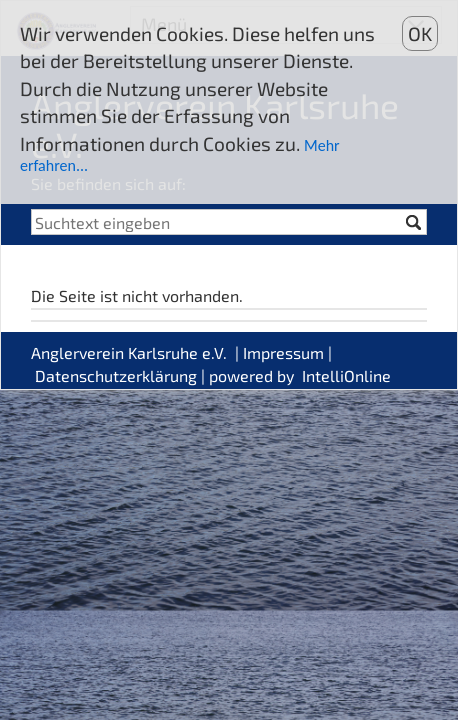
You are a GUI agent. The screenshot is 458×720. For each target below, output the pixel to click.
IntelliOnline (346, 375)
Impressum (283, 352)
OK (420, 33)
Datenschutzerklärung (116, 375)
